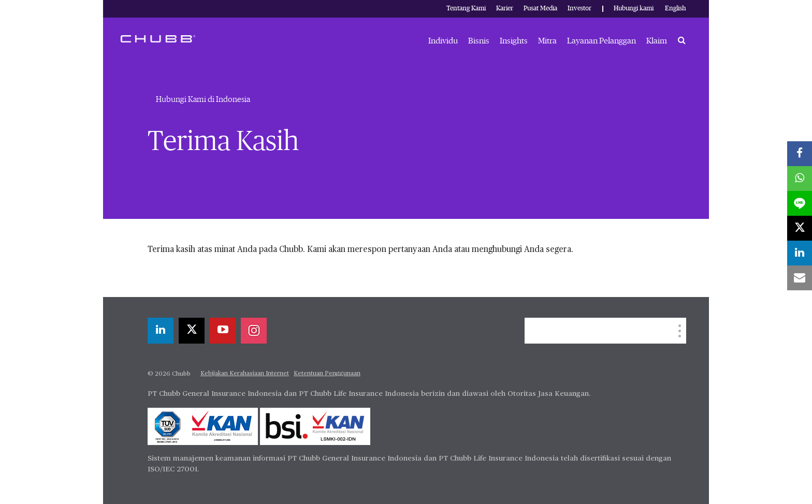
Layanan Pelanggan (601, 41)
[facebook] (800, 154)
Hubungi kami (634, 9)
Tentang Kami (466, 9)
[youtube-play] (223, 331)
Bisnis (479, 41)
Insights (514, 41)
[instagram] (254, 331)
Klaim (657, 41)
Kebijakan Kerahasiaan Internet (245, 374)
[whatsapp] (800, 179)
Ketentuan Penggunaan (327, 374)
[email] (800, 278)
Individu (443, 41)
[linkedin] (161, 331)
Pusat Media (540, 9)
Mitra (547, 41)
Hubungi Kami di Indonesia (203, 99)
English (676, 9)
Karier (505, 9)
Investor (579, 9)
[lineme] (800, 203)
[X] (192, 331)
